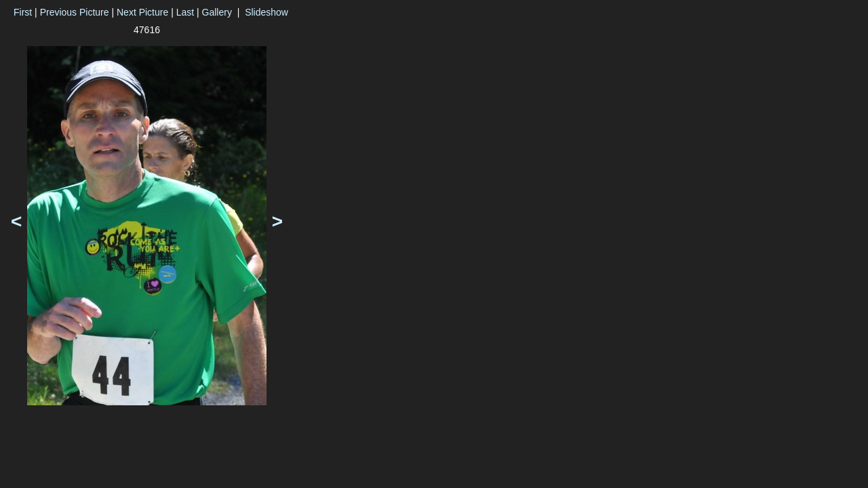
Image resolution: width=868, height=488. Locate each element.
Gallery (217, 12)
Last (185, 12)
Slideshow (267, 12)
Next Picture (142, 12)
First (23, 12)
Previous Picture (75, 12)
